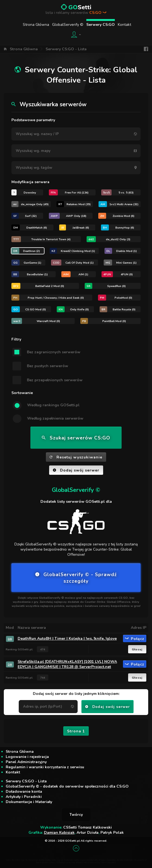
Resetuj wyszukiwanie (76, 457)
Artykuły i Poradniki (24, 797)
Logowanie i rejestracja (27, 757)
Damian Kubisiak (59, 833)
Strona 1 (76, 731)
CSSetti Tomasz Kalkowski (88, 827)
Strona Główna (36, 25)
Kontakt (124, 25)
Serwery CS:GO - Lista (66, 49)
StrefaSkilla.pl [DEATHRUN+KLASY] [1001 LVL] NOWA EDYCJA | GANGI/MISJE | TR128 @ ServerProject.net (67, 664)
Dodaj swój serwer (76, 470)
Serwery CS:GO (101, 25)
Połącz (135, 638)
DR (10, 639)
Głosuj (137, 649)
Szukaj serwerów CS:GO (76, 438)
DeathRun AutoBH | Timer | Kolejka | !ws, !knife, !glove (67, 638)
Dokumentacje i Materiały (29, 802)
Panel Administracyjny (26, 762)
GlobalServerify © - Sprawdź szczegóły (76, 578)
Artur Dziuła (88, 833)
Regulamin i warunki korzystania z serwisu (45, 767)
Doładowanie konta (24, 791)
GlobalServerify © (68, 25)
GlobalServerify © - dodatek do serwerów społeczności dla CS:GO (67, 786)
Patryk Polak (112, 833)
